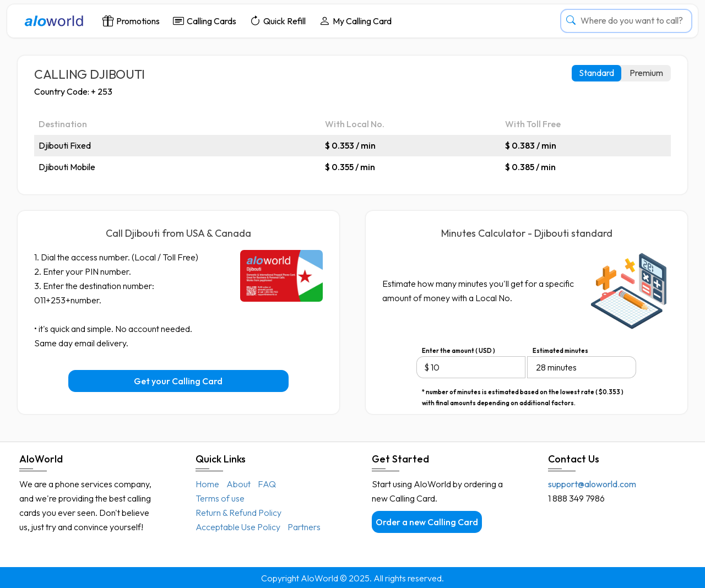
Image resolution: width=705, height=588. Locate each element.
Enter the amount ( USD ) (459, 351)
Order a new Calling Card (427, 522)
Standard (596, 73)
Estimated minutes (560, 351)
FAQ (267, 484)
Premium (646, 73)
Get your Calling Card (178, 381)
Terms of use (220, 498)
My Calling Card (355, 21)
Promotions (131, 21)
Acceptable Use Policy (238, 527)
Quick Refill (278, 21)
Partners (304, 527)
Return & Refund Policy (238, 513)
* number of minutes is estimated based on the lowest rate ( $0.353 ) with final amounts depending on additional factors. (523, 393)
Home (207, 484)
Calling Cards (205, 21)
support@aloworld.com (592, 484)
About (238, 484)
